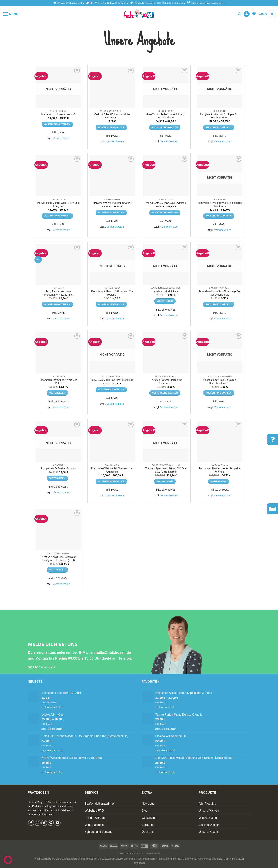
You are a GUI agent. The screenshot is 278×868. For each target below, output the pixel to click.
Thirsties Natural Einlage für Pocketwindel (166, 382)
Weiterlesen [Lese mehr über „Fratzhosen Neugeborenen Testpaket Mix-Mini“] (219, 481)
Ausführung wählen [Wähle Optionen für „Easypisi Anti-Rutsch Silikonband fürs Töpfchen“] (111, 304)
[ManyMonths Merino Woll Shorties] (112, 176)
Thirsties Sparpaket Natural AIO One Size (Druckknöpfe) (166, 470)
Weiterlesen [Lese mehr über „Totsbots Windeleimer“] (165, 301)
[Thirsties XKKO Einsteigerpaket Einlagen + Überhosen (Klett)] (58, 530)
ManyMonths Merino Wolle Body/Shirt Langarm (58, 204)
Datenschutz (134, 854)
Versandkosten (61, 138)
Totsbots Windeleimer (166, 292)
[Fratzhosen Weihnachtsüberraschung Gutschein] (112, 441)
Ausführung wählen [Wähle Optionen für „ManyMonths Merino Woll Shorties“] (111, 212)
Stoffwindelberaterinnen (100, 804)
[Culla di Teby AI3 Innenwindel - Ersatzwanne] (112, 87)
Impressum (153, 854)
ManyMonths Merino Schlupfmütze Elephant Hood (220, 116)
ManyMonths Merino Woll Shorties (112, 203)
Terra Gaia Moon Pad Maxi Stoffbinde (112, 380)
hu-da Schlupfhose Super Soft (58, 114)
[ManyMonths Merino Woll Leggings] (166, 176)
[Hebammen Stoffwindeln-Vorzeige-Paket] (58, 353)
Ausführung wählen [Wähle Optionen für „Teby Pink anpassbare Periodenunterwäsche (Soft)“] (57, 304)
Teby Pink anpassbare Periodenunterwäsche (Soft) (58, 293)
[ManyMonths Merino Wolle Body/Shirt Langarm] (58, 176)
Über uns (148, 832)
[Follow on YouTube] (58, 823)
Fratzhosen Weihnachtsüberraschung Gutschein (112, 470)
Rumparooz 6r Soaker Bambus (58, 468)
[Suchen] (239, 14)
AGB (120, 854)
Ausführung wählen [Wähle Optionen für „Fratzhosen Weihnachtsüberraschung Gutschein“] (111, 481)
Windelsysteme (209, 818)
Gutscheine (149, 818)
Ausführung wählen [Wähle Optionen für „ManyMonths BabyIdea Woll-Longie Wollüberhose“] (165, 127)
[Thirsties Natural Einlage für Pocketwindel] (166, 353)
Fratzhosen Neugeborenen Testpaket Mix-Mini (220, 470)
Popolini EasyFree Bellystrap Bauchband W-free (220, 382)
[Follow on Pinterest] (51, 823)
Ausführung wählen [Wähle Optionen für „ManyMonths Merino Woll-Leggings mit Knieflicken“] (219, 216)
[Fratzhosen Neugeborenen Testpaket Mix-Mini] (220, 441)
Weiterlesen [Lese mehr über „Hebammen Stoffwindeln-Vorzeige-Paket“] (57, 393)
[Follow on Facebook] (31, 823)
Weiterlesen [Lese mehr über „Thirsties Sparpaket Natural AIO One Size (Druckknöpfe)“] (165, 481)
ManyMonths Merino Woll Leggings (166, 203)
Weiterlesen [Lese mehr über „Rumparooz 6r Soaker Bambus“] (57, 478)
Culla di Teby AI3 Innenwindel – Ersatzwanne (112, 116)
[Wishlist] (254, 14)
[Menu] (11, 14)
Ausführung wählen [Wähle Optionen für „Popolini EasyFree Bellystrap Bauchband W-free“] (219, 393)
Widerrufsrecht (94, 825)
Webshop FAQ (94, 811)
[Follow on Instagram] (38, 823)
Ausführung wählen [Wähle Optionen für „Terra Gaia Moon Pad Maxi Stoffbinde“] (111, 390)
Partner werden (95, 818)
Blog (145, 811)
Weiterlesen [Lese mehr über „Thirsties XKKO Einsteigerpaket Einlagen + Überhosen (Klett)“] (57, 570)
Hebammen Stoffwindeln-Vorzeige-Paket (58, 382)
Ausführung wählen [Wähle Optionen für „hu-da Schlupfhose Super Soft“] (57, 124)
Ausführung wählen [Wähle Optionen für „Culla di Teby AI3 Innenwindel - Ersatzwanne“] (111, 127)
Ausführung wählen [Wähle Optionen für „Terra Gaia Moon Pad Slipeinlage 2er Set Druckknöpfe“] (219, 304)
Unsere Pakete (208, 832)
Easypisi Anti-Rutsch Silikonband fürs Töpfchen (112, 293)
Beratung (148, 825)
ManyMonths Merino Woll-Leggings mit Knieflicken (220, 204)
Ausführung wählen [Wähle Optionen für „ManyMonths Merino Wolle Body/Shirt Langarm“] (57, 216)
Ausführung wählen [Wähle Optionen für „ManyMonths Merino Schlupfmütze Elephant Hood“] (219, 127)
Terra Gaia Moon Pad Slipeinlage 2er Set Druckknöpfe (220, 293)
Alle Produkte (207, 804)
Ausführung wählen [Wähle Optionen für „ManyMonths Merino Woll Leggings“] (165, 212)
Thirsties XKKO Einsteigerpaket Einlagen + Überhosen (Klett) (58, 559)
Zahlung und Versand (99, 832)
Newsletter (149, 804)
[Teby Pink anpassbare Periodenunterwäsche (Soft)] (58, 264)
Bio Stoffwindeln (209, 825)
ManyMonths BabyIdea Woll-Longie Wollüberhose (166, 116)
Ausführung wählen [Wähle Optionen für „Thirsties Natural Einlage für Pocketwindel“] (165, 393)
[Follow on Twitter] (44, 823)
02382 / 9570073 (41, 667)
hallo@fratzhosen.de (113, 652)
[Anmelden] (247, 14)
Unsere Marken (209, 811)
